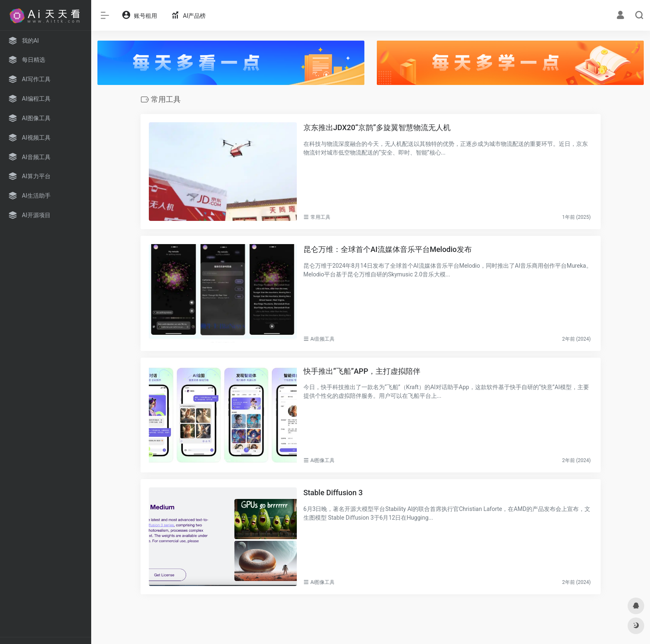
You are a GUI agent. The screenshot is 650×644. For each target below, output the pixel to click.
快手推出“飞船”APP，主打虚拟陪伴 (362, 371)
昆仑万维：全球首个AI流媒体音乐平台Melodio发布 (388, 249)
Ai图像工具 (323, 460)
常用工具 (320, 217)
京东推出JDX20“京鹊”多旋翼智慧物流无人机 (377, 127)
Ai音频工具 (323, 339)
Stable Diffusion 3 (333, 493)
